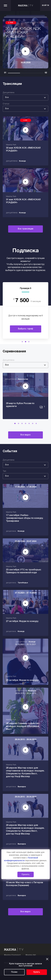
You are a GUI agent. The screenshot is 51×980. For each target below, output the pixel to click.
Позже (14, 972)
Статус (6, 104)
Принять (26, 874)
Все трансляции (26, 229)
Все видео (26, 435)
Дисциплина (8, 93)
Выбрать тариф (26, 329)
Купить (37, 972)
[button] (22, 342)
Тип (4, 471)
